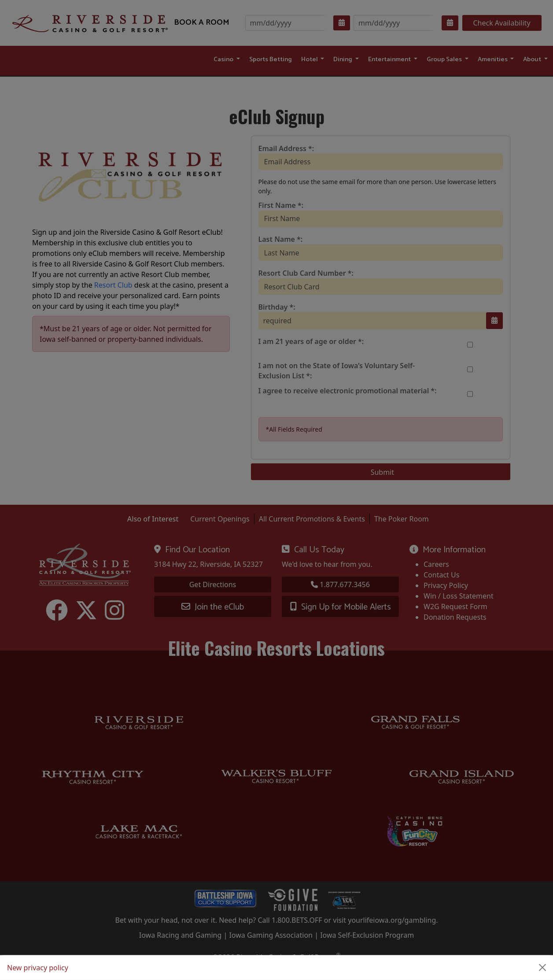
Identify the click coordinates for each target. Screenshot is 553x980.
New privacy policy (38, 968)
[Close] (542, 968)
